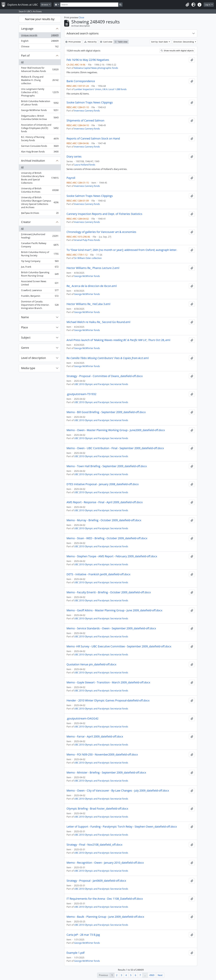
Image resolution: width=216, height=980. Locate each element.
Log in (208, 5)
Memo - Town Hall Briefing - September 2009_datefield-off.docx (107, 466)
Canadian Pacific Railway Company (40, 245)
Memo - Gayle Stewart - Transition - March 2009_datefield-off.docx (108, 682)
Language (27, 29)
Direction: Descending (184, 42)
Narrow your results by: (40, 19)
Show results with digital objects (177, 51)
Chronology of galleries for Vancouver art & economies (101, 232)
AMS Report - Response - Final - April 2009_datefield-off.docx (105, 502)
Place (24, 327)
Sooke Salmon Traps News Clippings (90, 102)
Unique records (40, 36)
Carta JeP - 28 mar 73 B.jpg (83, 935)
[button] (187, 5)
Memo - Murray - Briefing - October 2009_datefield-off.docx (104, 520)
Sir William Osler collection (88, 258)
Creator (26, 222)
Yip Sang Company (40, 262)
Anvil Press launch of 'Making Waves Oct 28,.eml (118, 340)
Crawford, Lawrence (40, 291)
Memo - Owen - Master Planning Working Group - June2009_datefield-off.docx (116, 430)
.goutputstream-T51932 (81, 394)
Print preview (73, 42)
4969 (152, 975)
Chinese (40, 47)
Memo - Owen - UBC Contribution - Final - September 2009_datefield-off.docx (115, 448)
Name (25, 317)
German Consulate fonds (40, 147)
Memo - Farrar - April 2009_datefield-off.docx (95, 737)
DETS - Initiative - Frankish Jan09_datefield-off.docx (98, 574)
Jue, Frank (40, 267)
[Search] (89, 5)
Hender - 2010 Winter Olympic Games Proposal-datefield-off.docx (108, 700)
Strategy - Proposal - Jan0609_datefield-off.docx (96, 881)
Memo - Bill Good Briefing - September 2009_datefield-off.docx (106, 412)
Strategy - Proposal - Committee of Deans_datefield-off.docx (105, 376)
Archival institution (33, 161)
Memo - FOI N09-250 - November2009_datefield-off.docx (102, 755)
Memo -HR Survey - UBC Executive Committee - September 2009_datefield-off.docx (119, 646)
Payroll (71, 178)
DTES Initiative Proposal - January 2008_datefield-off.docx (103, 484)
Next (160, 975)
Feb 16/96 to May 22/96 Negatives (88, 60)
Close (81, 17)
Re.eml (108, 358)
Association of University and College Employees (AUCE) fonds (40, 128)
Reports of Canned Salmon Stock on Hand (93, 139)
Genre (25, 348)
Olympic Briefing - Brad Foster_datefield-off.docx (97, 809)
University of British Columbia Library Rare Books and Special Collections (40, 178)
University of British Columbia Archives (40, 190)
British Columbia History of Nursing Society (40, 254)
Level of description (33, 358)
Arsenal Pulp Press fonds (87, 240)
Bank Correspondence (81, 81)
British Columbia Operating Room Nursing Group (40, 274)
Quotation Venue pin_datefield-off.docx (91, 664)
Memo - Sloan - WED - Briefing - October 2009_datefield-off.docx (107, 538)
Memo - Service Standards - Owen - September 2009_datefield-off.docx (111, 628)
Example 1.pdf (76, 953)
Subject (26, 338)
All (22, 62)
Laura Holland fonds (85, 165)
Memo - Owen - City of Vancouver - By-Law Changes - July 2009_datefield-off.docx (118, 791)
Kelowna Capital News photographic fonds (96, 68)
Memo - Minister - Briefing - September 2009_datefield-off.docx (106, 773)
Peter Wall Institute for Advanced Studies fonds (40, 69)
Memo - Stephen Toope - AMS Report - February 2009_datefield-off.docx (112, 556)
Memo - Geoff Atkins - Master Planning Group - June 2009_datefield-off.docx (114, 610)
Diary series (74, 157)
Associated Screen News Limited (40, 283)
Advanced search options (83, 33)
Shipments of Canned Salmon (85, 121)
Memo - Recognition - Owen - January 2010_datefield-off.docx (105, 863)
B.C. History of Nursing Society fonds (40, 139)
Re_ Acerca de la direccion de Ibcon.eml (92, 286)
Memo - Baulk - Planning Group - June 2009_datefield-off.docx (105, 917)
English (40, 41)
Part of (25, 56)
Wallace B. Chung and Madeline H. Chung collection (40, 80)
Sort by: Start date (160, 42)
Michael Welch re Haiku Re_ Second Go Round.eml (98, 322)
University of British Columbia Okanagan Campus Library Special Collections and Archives (40, 202)
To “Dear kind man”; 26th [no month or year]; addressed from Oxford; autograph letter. (122, 250)
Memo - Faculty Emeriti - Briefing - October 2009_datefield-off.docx (109, 592)
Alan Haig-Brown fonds (40, 152)
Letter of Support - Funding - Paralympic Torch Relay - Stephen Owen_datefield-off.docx (122, 827)
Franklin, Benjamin (40, 297)
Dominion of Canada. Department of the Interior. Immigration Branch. (40, 305)
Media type (28, 368)
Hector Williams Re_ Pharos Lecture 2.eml (93, 268)
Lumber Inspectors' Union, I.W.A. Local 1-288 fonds (100, 89)
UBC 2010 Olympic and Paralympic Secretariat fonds (101, 384)
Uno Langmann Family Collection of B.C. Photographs (40, 92)
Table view (121, 42)
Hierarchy (90, 42)
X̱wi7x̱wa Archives (40, 213)
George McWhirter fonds (40, 111)
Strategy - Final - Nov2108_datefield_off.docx (94, 845)
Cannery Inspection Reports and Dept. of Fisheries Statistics (104, 214)
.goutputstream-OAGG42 (82, 718)
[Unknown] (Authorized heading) (40, 236)
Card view (106, 42)
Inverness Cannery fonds (87, 111)
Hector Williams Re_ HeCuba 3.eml (88, 304)
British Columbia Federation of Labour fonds (40, 103)
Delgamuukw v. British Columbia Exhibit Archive (40, 117)
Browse (45, 5)
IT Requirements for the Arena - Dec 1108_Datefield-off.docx (105, 899)
